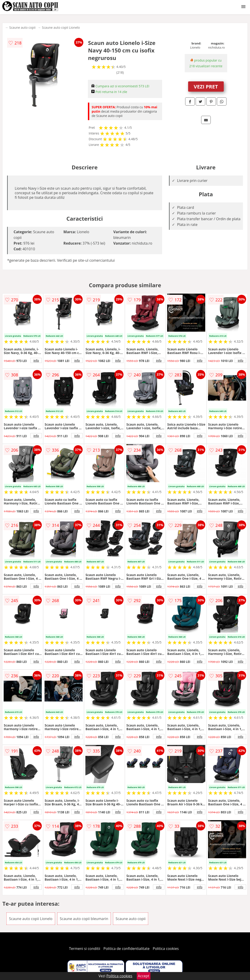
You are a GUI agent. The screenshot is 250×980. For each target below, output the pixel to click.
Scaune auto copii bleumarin (84, 919)
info (36, 360)
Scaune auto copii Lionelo (61, 27)
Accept (144, 976)
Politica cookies (166, 949)
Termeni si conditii (85, 949)
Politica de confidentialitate (126, 949)
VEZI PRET (206, 86)
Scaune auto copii (22, 27)
